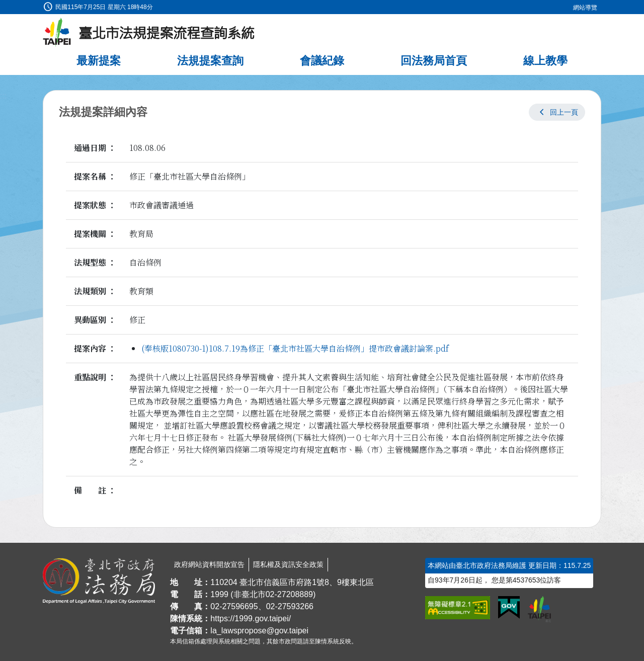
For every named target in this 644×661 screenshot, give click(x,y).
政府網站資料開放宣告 (209, 564)
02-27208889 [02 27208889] (289, 594)
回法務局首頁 (434, 61)
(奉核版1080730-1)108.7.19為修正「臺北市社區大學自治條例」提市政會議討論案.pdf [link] (295, 348)
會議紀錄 (322, 61)
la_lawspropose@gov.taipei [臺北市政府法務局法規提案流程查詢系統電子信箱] (259, 631)
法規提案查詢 (210, 61)
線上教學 (545, 61)
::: (3, 6)
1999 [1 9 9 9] (219, 594)
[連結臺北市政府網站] (539, 609)
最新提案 (99, 61)
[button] (557, 112)
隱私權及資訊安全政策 (288, 564)
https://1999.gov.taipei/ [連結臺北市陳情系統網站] (251, 618)
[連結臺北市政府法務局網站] (99, 581)
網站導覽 (585, 8)
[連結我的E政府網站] (509, 608)
